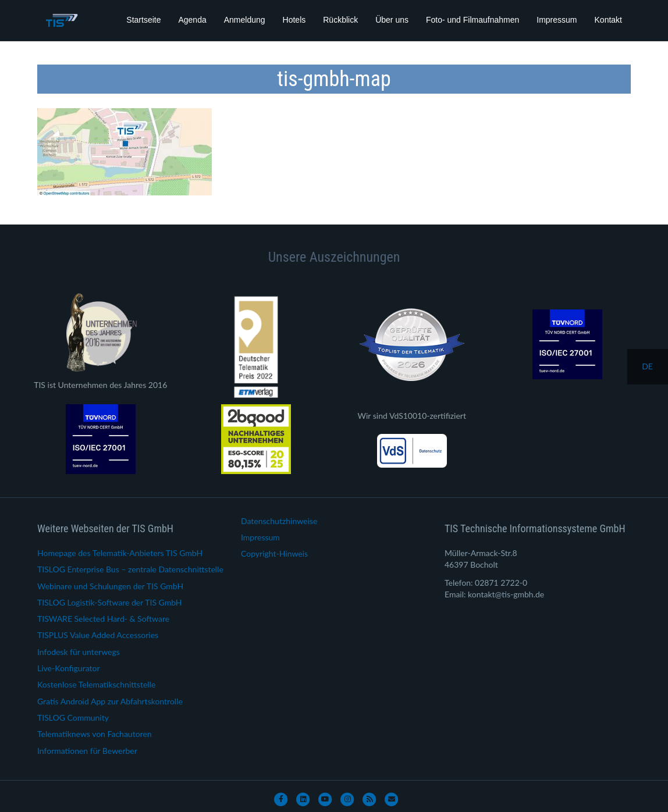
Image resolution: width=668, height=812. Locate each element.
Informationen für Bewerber (87, 751)
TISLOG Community (73, 717)
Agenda (192, 20)
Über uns (392, 20)
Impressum (557, 20)
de (647, 366)
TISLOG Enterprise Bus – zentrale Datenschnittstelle (130, 569)
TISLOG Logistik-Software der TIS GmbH (110, 602)
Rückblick (340, 20)
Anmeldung (245, 20)
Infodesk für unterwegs (79, 652)
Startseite (143, 20)
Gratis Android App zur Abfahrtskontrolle (110, 701)
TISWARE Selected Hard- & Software (103, 619)
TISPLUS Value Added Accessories (98, 635)
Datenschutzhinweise (279, 521)
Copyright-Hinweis (274, 553)
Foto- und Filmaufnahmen (472, 20)
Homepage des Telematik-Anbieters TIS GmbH (120, 553)
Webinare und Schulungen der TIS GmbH (110, 586)
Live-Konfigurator (69, 668)
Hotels (294, 20)
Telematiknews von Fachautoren (95, 734)
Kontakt (608, 20)
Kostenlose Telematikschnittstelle (96, 684)
